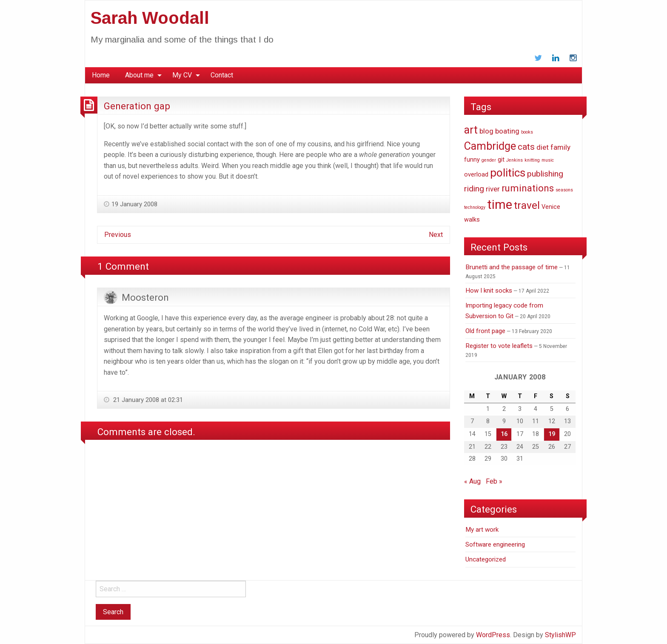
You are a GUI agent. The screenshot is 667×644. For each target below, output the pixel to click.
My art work (482, 530)
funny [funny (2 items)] (472, 160)
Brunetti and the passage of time (512, 267)
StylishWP (560, 635)
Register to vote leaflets (499, 346)
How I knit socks (489, 291)
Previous (118, 235)
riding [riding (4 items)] (474, 189)
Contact (222, 75)
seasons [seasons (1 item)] (564, 190)
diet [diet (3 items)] (543, 147)
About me (139, 75)
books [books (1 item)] (527, 132)
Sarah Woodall (150, 18)
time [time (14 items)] (500, 205)
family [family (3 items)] (560, 147)
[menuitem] (101, 75)
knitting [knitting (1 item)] (532, 160)
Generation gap (137, 106)
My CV (182, 75)
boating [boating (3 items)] (507, 131)
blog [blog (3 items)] (486, 131)
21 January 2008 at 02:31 (147, 400)
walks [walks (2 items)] (472, 220)
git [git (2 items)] (501, 160)
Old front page (485, 331)
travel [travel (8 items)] (527, 205)
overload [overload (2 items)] (476, 175)
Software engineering (495, 544)
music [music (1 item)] (548, 160)
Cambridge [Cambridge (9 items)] (490, 146)
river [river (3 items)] (493, 189)
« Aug (472, 481)
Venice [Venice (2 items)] (551, 207)
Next (436, 235)
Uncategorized (486, 559)
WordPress (493, 635)
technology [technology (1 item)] (475, 207)
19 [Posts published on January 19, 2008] (552, 434)
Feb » (494, 481)
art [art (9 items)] (471, 130)
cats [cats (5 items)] (526, 147)
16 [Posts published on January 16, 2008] (504, 434)
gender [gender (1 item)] (489, 160)
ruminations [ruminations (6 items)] (528, 188)
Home (101, 75)
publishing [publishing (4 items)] (545, 174)
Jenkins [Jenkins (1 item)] (515, 160)
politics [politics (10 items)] (508, 173)
